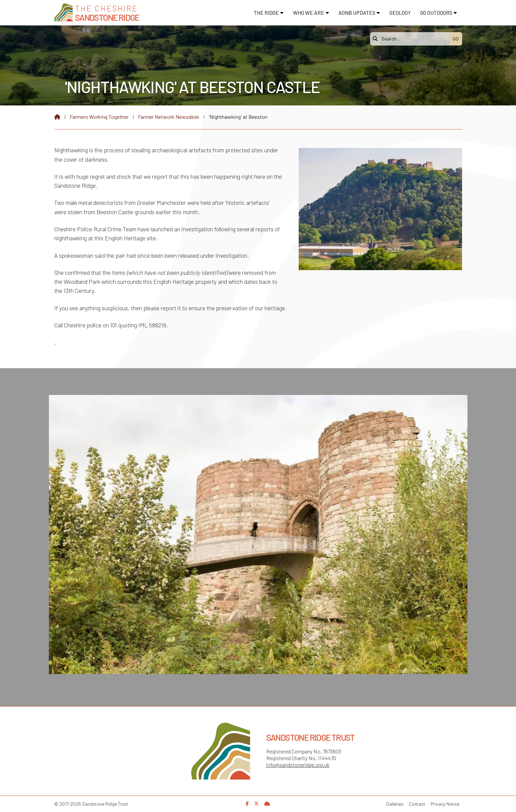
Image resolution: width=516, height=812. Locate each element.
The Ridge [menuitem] (266, 13)
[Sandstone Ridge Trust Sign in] (267, 803)
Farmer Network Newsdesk (169, 117)
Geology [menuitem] (400, 13)
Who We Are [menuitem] (309, 13)
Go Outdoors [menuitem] (436, 13)
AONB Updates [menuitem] (357, 13)
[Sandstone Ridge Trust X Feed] (256, 803)
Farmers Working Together (99, 117)
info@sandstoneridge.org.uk (298, 765)
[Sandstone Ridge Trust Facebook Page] (247, 803)
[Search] (412, 39)
